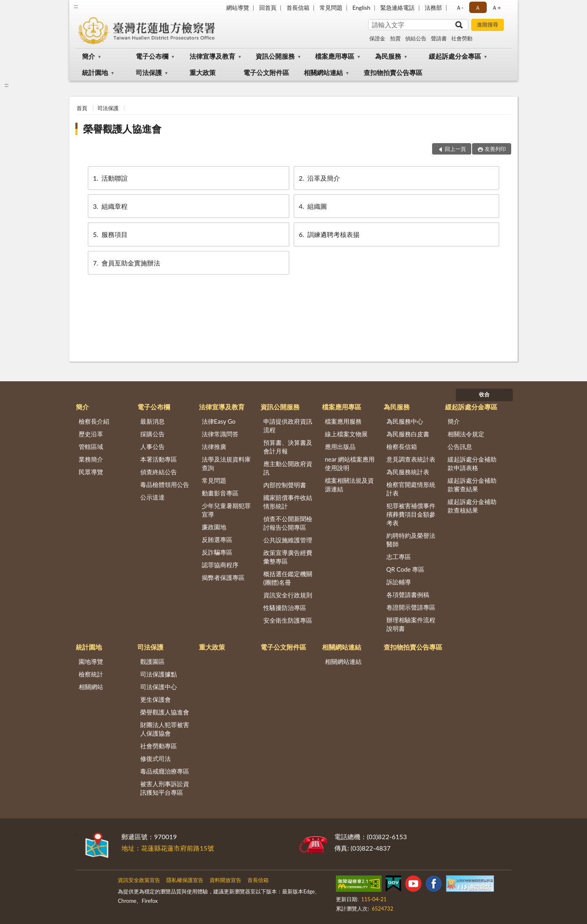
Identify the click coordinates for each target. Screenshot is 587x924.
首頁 (82, 108)
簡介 (88, 56)
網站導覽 (238, 8)
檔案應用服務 (343, 421)
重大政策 (203, 72)
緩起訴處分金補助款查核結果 (472, 506)
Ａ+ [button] (496, 8)
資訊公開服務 (275, 56)
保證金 (377, 38)
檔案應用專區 (335, 56)
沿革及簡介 (319, 178)
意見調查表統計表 (411, 459)
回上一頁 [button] (455, 149)
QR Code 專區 (406, 569)
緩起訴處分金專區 (455, 56)
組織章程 (110, 206)
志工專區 (399, 557)
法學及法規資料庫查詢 (226, 463)
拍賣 (395, 38)
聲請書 (439, 38)
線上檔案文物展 (346, 434)
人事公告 (152, 447)
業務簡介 (91, 459)
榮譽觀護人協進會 (122, 129)
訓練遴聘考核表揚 (329, 234)
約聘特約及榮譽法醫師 (411, 540)
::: (76, 6)
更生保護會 (156, 699)
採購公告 (152, 434)
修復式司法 (156, 758)
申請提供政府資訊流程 (288, 426)
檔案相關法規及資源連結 (349, 485)
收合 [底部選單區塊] (484, 394)
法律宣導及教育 (212, 56)
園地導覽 (91, 661)
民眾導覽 (91, 472)
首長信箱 (298, 8)
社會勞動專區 (159, 746)
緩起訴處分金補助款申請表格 (472, 463)
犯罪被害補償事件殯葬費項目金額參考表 (411, 514)
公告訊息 (460, 447)
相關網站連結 (323, 72)
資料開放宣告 (225, 880)
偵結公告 (416, 38)
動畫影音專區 (220, 493)
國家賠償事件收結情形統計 (288, 502)
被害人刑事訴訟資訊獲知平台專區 (165, 788)
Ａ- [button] (460, 8)
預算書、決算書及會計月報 (288, 447)
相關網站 (91, 687)
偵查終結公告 (159, 472)
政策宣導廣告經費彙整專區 (288, 557)
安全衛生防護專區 (288, 620)
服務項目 (110, 234)
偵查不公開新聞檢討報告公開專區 (288, 523)
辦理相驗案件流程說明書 (411, 624)
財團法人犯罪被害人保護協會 (165, 729)
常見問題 (331, 8)
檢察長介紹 (94, 421)
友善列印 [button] (495, 149)
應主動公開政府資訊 (288, 468)
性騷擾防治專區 (285, 608)
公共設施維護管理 (288, 540)
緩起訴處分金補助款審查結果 (472, 485)
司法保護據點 (159, 674)
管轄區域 (91, 447)
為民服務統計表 (408, 472)
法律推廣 (214, 447)
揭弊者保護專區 (223, 577)
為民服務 (388, 56)
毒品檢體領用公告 (165, 484)
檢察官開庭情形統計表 (411, 489)
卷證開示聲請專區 (411, 607)
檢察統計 (91, 674)
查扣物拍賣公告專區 (393, 72)
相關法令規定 (466, 434)
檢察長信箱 (402, 447)
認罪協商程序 (220, 565)
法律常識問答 (220, 434)
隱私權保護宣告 (185, 880)
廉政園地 (214, 527)
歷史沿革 (91, 434)
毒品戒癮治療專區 (165, 771)
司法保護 (149, 72)
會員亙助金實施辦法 (126, 263)
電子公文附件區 (266, 72)
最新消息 (152, 421)
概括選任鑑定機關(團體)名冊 (288, 578)
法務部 (433, 8)
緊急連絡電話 (397, 8)
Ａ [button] (478, 8)
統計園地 (95, 72)
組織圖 (312, 206)
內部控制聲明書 (285, 485)
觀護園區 (152, 661)
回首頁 (268, 8)
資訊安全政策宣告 (139, 880)
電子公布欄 (152, 56)
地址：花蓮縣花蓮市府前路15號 (168, 848)
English (362, 8)
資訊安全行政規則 (288, 595)
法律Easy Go (219, 421)
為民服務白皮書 (408, 434)
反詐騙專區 (217, 552)
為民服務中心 (405, 421)
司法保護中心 (159, 687)
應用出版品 (340, 447)
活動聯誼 (110, 178)
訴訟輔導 (399, 582)
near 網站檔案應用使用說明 (350, 463)
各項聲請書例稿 (408, 595)
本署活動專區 (159, 459)
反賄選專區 (217, 539)
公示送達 (152, 497)
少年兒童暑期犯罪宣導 (226, 510)
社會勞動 (462, 38)
